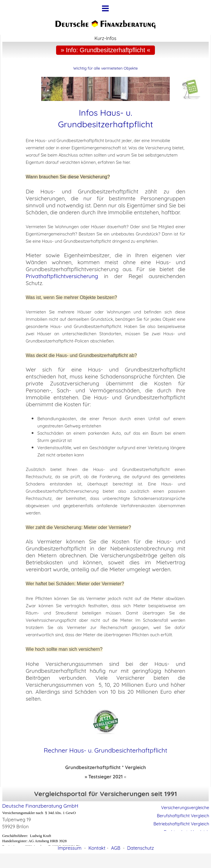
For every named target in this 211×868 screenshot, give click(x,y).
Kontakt (97, 848)
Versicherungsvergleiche (185, 808)
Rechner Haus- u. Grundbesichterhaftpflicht (106, 750)
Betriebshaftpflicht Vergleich (181, 824)
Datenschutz (141, 848)
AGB (116, 848)
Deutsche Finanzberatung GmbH (40, 806)
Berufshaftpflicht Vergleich (183, 816)
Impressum (70, 848)
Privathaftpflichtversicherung (62, 276)
